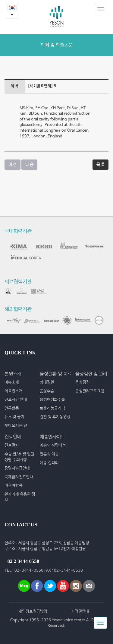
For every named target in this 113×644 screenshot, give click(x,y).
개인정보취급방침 (33, 611)
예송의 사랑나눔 (53, 445)
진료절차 (12, 445)
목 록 (100, 165)
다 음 (29, 165)
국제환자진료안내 (19, 477)
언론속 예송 (49, 454)
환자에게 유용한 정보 (20, 497)
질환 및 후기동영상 (55, 417)
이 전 (13, 165)
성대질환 (47, 382)
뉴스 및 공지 (14, 417)
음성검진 (83, 382)
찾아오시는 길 (16, 426)
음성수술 (47, 391)
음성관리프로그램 (90, 391)
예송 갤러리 (49, 463)
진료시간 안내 (16, 400)
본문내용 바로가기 (0, 0)
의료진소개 (14, 391)
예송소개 (12, 382)
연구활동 (12, 408)
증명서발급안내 (17, 468)
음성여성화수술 (52, 400)
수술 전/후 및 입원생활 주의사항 (19, 457)
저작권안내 (80, 611)
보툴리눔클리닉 (52, 408)
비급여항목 (14, 486)
